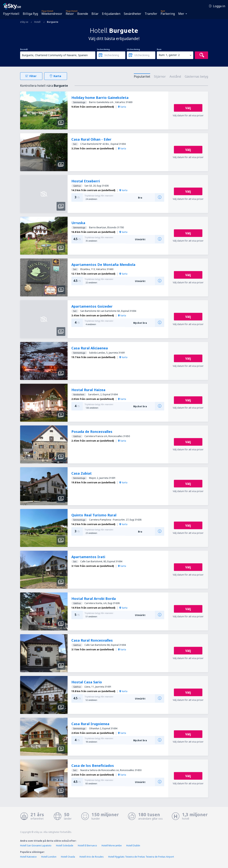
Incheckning (103, 49)
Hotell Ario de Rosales (92, 857)
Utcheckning (133, 49)
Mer (181, 14)
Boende (83, 14)
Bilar (95, 14)
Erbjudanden (111, 14)
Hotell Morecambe (112, 846)
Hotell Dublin (133, 846)
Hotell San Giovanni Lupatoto (36, 846)
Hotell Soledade (65, 846)
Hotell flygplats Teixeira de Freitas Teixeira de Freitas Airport (141, 857)
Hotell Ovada (68, 857)
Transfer (151, 14)
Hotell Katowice (28, 857)
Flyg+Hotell (11, 14)
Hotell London (49, 857)
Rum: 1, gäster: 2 (169, 55)
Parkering (168, 14)
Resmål (24, 49)
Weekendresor (52, 14)
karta (122, 107)
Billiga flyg (30, 14)
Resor (70, 14)
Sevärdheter (133, 14)
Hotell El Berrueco (87, 846)
